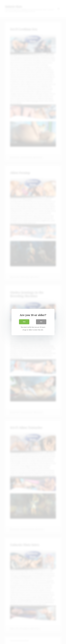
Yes (24, 322)
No (41, 322)
